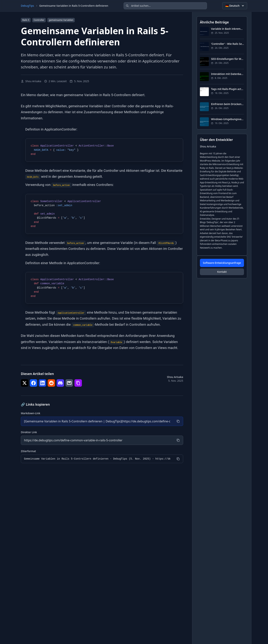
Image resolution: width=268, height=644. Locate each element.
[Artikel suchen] (165, 6)
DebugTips (27, 6)
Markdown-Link (31, 413)
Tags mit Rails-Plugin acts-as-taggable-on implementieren (228, 89)
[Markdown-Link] (97, 421)
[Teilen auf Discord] (60, 383)
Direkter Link (29, 432)
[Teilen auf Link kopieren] (78, 383)
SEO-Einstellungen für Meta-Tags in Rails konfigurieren (228, 59)
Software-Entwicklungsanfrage (222, 263)
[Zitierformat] (97, 459)
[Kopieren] (178, 421)
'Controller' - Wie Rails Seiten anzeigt (228, 44)
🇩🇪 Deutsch (235, 6)
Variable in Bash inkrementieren (228, 29)
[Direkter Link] (97, 440)
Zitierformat (28, 451)
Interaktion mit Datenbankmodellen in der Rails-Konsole (228, 74)
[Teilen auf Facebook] (33, 383)
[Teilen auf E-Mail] (69, 383)
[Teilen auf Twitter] (25, 383)
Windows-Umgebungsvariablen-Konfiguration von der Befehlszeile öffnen (228, 119)
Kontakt (222, 272)
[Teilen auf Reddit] (51, 383)
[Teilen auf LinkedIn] (42, 383)
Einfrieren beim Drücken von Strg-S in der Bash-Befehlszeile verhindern (228, 104)
